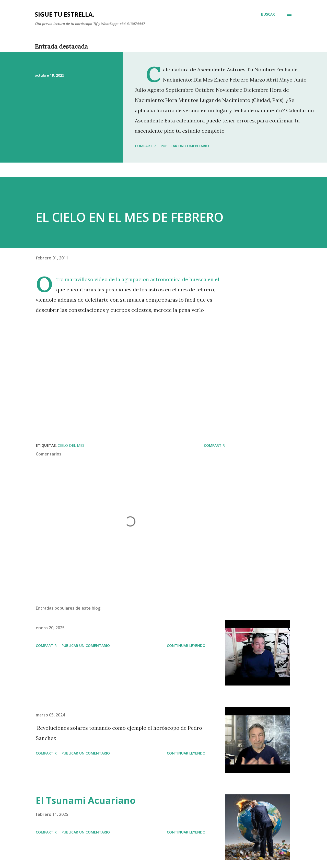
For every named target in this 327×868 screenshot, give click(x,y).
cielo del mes (71, 445)
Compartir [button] (145, 146)
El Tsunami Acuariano (86, 800)
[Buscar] (268, 14)
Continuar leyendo (186, 646)
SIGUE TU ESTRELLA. (65, 14)
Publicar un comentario (185, 146)
